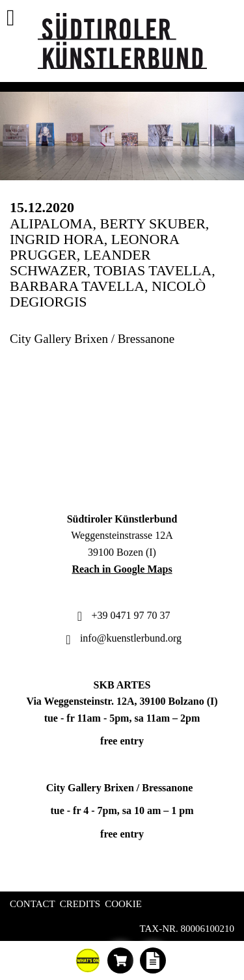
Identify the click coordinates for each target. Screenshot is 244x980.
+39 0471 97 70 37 (122, 615)
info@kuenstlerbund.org (122, 638)
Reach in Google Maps (122, 569)
